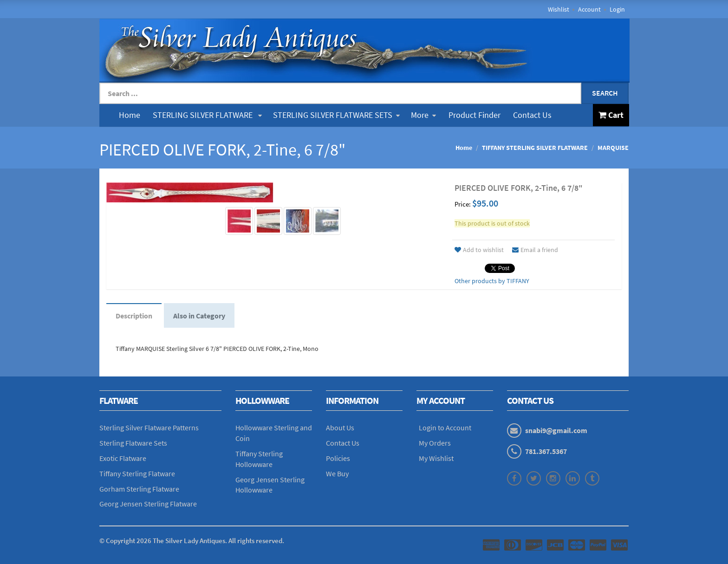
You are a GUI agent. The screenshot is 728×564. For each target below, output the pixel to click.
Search (605, 93)
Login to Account (445, 428)
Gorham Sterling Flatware (139, 489)
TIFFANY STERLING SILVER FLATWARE (535, 148)
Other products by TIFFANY (492, 281)
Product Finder (474, 115)
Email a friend (535, 250)
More (423, 115)
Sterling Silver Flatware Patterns (149, 428)
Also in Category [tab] (199, 316)
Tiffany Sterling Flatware (137, 473)
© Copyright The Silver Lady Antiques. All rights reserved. (192, 541)
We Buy (337, 473)
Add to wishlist (479, 250)
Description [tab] (134, 316)
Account (589, 9)
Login (617, 9)
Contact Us (532, 115)
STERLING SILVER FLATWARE (207, 115)
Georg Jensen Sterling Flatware (148, 504)
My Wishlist (436, 458)
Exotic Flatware (123, 458)
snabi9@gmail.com (556, 430)
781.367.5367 (546, 451)
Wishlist (559, 9)
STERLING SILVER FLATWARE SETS (336, 115)
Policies (338, 458)
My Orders (435, 443)
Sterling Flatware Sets (133, 443)
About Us (340, 428)
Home (130, 115)
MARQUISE (613, 148)
